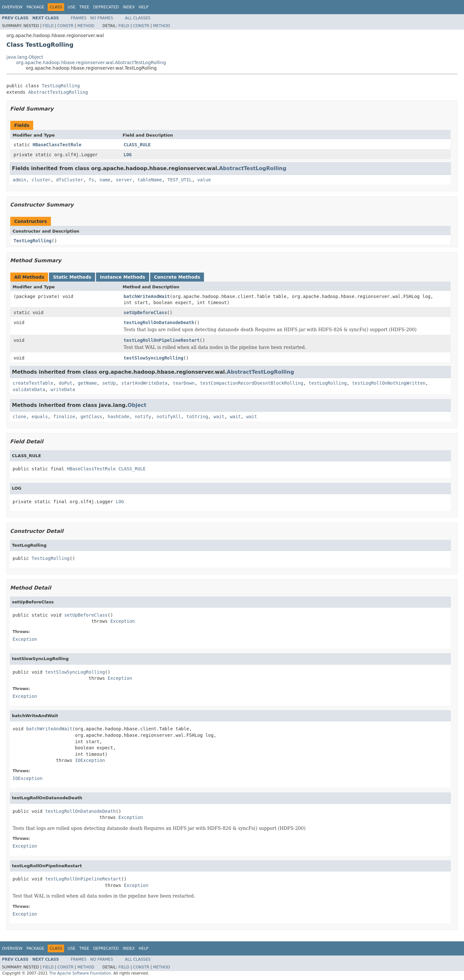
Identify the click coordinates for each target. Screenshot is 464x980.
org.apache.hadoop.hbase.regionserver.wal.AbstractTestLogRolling (91, 62)
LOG (128, 155)
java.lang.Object (25, 57)
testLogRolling (328, 383)
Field (48, 26)
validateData (29, 389)
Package (35, 7)
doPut (65, 383)
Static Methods (72, 277)
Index (129, 7)
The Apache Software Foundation (80, 973)
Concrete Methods (177, 277)
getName (87, 383)
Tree (84, 7)
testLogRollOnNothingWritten (389, 383)
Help (144, 7)
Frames (79, 18)
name (105, 180)
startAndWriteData (144, 383)
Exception (122, 621)
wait (219, 417)
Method (86, 26)
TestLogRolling (61, 86)
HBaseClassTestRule (57, 145)
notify (143, 417)
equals (40, 417)
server (124, 180)
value (204, 180)
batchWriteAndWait (147, 296)
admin (19, 180)
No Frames (102, 18)
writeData (63, 389)
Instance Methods (122, 277)
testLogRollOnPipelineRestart (162, 340)
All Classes (138, 18)
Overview (12, 7)
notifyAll (169, 417)
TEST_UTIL (180, 180)
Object (137, 405)
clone (19, 417)
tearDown (184, 383)
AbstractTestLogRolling (58, 92)
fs (91, 180)
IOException (90, 760)
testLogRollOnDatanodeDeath (159, 322)
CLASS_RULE (137, 145)
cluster (41, 180)
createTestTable (33, 383)
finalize (64, 417)
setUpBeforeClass (145, 312)
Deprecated (106, 7)
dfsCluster (70, 180)
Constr (65, 26)
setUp (109, 383)
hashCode (118, 417)
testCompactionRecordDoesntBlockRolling (252, 383)
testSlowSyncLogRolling (154, 358)
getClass (91, 417)
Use (72, 7)
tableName (150, 180)
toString (197, 417)
